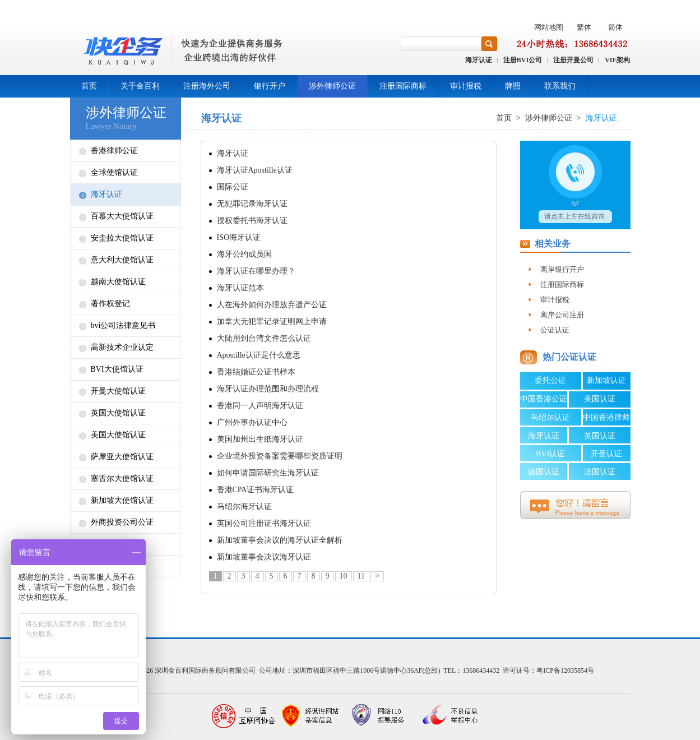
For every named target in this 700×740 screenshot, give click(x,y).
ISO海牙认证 (239, 237)
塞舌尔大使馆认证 (122, 478)
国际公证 (233, 187)
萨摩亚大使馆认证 (122, 457)
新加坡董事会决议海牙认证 (264, 557)
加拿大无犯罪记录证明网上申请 (272, 322)
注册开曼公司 (573, 60)
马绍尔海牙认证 (244, 507)
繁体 (584, 27)
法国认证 (600, 472)
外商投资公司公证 (122, 522)
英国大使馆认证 (118, 413)
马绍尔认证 (550, 417)
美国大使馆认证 (118, 435)
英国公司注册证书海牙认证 (264, 523)
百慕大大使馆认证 (122, 216)
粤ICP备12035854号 (565, 670)
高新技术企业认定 (122, 347)
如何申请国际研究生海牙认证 (268, 473)
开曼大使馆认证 (118, 391)
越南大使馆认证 (118, 282)
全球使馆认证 (114, 172)
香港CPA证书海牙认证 (256, 490)
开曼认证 (606, 454)
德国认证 (544, 472)
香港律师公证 (114, 151)
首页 (89, 86)
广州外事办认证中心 (252, 422)
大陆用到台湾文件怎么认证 (264, 338)
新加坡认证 (606, 380)
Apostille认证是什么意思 (259, 355)
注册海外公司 (207, 86)
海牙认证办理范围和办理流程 (268, 389)
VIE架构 (617, 60)
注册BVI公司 (523, 60)
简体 (615, 27)
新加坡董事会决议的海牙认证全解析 (280, 540)
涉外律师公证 (332, 86)
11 (361, 576)
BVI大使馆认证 (117, 369)
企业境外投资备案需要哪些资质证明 (280, 456)
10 (344, 576)
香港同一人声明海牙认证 (260, 406)
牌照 (513, 86)
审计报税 (466, 86)
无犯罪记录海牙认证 (252, 204)
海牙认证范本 (240, 288)
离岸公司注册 (562, 315)
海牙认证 (479, 60)
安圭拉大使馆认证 (122, 238)
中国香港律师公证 (606, 419)
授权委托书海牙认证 (252, 221)
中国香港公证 (544, 399)
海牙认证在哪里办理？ (256, 271)
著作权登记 (110, 304)
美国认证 (600, 399)
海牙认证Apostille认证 (255, 170)
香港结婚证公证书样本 (256, 372)
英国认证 (600, 436)
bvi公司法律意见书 (123, 325)
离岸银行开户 (562, 269)
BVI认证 (550, 454)
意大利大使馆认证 (122, 260)
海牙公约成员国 (244, 254)
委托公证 (550, 380)
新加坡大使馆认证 (122, 500)
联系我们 (560, 86)
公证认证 (555, 330)
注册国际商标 (403, 86)
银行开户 (270, 86)
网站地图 (549, 27)
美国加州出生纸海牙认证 (260, 439)
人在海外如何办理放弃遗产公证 (272, 305)
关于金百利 (140, 86)
